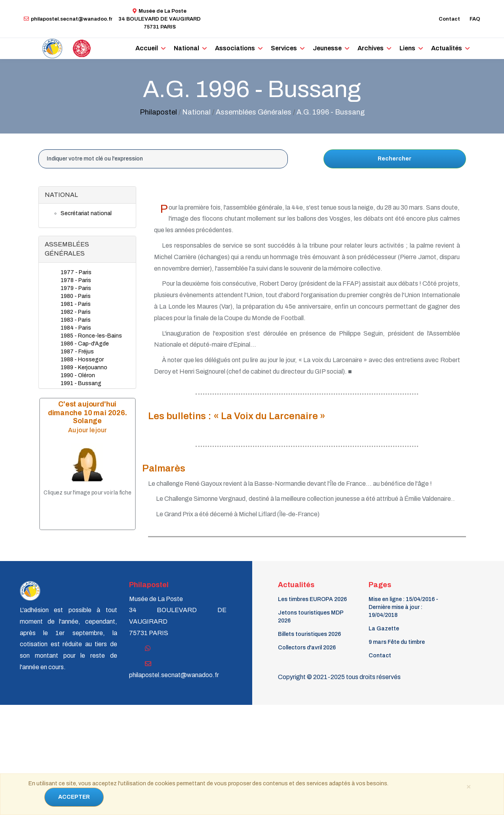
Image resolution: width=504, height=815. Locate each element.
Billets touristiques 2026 (309, 634)
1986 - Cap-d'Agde (85, 344)
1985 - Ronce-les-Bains (91, 336)
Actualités (447, 48)
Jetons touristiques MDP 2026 (311, 617)
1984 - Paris (76, 328)
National (186, 48)
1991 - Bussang (81, 383)
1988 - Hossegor (82, 360)
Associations (235, 48)
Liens (407, 48)
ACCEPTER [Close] (74, 797)
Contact (449, 19)
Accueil (147, 48)
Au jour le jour (87, 430)
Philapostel (158, 112)
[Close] (469, 786)
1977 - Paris (76, 272)
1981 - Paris (76, 304)
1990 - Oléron (78, 375)
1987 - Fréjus (77, 352)
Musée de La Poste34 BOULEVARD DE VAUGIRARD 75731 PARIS (160, 19)
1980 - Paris (76, 296)
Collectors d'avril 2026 (307, 648)
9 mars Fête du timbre (397, 642)
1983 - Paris (76, 320)
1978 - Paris (76, 280)
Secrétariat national (86, 213)
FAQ (475, 19)
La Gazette (384, 629)
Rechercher (395, 159)
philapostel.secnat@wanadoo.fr (68, 19)
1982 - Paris (76, 312)
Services (284, 48)
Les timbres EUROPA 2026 (312, 599)
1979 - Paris (76, 288)
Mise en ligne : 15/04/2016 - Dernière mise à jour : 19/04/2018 (403, 607)
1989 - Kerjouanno (84, 367)
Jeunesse (327, 48)
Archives (371, 48)
